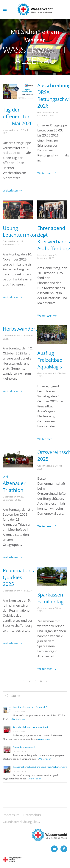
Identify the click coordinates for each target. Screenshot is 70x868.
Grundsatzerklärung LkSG (21, 825)
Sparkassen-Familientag (51, 598)
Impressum (11, 818)
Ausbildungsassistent (24, 747)
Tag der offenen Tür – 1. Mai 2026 (18, 116)
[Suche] (35, 696)
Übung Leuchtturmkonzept (25, 231)
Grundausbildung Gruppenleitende (31, 727)
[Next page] (46, 681)
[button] (5, 9)
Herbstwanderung (23, 329)
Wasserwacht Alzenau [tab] (27, 69)
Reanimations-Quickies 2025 (19, 577)
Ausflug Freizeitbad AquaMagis (50, 360)
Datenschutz (32, 818)
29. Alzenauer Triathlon (14, 483)
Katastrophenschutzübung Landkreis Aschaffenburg (40, 767)
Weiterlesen (10, 190)
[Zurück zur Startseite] (35, 9)
